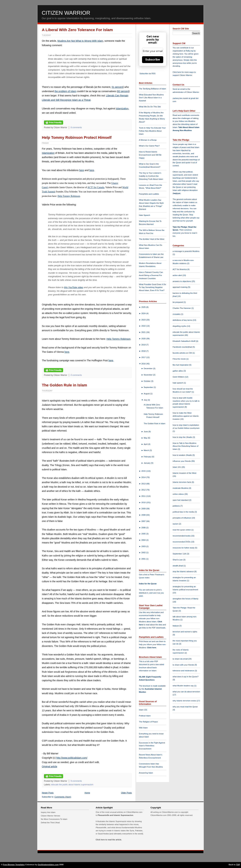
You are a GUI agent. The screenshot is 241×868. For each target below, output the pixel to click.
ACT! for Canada (96, 187)
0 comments (76, 375)
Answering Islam (146, 773)
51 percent (117, 87)
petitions (176, 506)
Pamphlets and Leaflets (149, 194)
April (146, 444)
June (146, 432)
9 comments (76, 781)
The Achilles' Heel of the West (152, 239)
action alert (178, 275)
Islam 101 (143, 710)
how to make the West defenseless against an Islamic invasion (186, 416)
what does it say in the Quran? (186, 677)
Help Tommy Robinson (69, 196)
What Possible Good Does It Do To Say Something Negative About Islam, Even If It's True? (152, 287)
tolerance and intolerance (184, 671)
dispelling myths (180, 326)
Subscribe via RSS (147, 73)
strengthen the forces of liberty (186, 599)
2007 (144, 521)
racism (176, 524)
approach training (180, 287)
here (82, 170)
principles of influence (182, 518)
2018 (144, 351)
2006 (144, 528)
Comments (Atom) (63, 797)
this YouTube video (74, 287)
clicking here (178, 54)
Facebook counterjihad (183, 347)
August (147, 394)
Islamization (122, 109)
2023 (144, 320)
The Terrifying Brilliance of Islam (152, 89)
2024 (144, 313)
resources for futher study (184, 548)
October (147, 381)
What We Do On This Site (150, 107)
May (146, 438)
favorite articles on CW (183, 353)
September (149, 387)
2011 (144, 496)
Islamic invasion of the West (184, 473)
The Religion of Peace (148, 722)
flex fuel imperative (181, 365)
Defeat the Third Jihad (50, 823)
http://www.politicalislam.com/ (72, 758)
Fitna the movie (179, 359)
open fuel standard (181, 500)
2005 (144, 534)
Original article (49, 766)
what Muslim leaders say (183, 686)
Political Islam (145, 716)
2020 (144, 339)
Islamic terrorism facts (182, 482)
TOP (238, 865)
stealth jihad (178, 566)
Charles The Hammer (182, 308)
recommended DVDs (182, 542)
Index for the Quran (148, 584)
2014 (144, 477)
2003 (144, 546)
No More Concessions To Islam (54, 819)
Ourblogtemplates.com (48, 865)
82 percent (123, 91)
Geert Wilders (179, 377)
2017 (144, 357)
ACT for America (180, 269)
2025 (144, 307)
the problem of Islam (65, 91)
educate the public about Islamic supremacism (72, 785)
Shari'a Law (178, 560)
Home (87, 793)
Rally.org (189, 51)
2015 (144, 471)
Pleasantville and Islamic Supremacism (115, 815)
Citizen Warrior (66, 13)
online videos (178, 494)
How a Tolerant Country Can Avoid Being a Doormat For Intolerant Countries (151, 275)
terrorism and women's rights (185, 632)
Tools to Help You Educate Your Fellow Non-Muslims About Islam (152, 131)
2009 (144, 509)
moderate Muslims (181, 488)
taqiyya (177, 193)
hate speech (178, 383)
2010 (144, 502)
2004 (144, 540)
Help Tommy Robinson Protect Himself (77, 137)
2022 (144, 326)
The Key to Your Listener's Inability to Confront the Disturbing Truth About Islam (151, 176)
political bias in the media (184, 512)
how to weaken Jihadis (183, 455)
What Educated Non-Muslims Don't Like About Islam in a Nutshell (151, 98)
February (148, 457)
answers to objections (182, 281)
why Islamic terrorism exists (185, 701)
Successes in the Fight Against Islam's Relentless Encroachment (152, 746)
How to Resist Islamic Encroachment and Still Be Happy (150, 155)
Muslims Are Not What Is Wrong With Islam (80, 41)
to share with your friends (184, 665)
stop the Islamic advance (183, 571)
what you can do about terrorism (186, 692)
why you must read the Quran (185, 707)
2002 (144, 553)
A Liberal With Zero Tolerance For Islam (77, 30)
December (148, 368)
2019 (144, 345)
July (146, 400)
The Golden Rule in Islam (64, 385)
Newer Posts (48, 793)
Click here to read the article (109, 840)
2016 (144, 364)
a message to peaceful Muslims (186, 251)
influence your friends (182, 461)
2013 (144, 484)
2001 (144, 559)
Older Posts (126, 793)
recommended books (182, 536)
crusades (177, 314)
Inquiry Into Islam (48, 812)
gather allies (178, 371)
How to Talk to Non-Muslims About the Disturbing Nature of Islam (186, 446)
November (148, 375)
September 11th (180, 554)
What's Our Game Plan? (149, 146)
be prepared (178, 302)
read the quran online (182, 530)
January (147, 463)
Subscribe (153, 60)
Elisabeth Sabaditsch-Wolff (184, 341)
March (147, 450)
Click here (152, 648)
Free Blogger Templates (14, 865)
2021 (144, 332)
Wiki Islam (143, 728)
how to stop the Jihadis (183, 437)
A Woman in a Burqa (148, 140)
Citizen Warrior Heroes (51, 816)
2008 (144, 515)
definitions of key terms (183, 320)
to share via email (180, 659)
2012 (144, 490)
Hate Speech (145, 215)
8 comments (76, 127)
